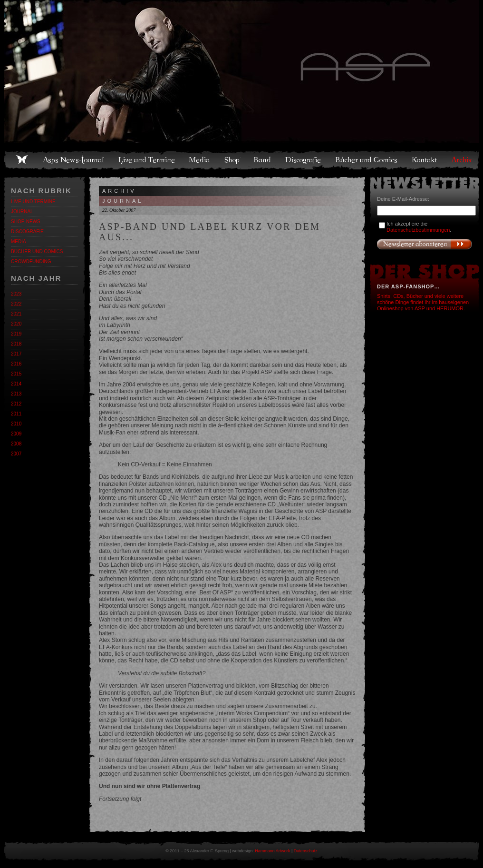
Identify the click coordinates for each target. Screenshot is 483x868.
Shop (232, 160)
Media (200, 160)
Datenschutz (306, 851)
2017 (16, 354)
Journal (22, 212)
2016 (16, 364)
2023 (16, 294)
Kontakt (425, 160)
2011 (16, 414)
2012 (16, 404)
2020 (16, 324)
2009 (16, 434)
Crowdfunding (31, 261)
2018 (16, 344)
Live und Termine (147, 160)
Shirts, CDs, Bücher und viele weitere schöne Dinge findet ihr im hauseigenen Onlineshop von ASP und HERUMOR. (423, 302)
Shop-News (26, 222)
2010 (16, 424)
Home (22, 160)
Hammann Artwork (272, 851)
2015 (16, 374)
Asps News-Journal (74, 160)
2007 (16, 454)
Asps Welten (241, 71)
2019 (16, 334)
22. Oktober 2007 (119, 210)
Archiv (462, 160)
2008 (16, 444)
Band (263, 160)
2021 (16, 314)
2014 (16, 384)
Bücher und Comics (367, 160)
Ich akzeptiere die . (419, 227)
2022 (16, 304)
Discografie (304, 160)
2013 (16, 394)
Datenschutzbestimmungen (418, 230)
